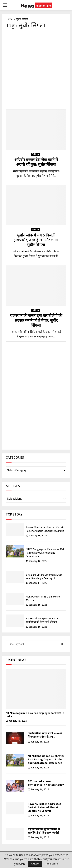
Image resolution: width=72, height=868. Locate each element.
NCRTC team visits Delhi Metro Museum (43, 598)
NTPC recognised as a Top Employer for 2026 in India (35, 715)
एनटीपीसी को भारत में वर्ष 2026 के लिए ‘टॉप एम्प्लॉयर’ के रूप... (45, 735)
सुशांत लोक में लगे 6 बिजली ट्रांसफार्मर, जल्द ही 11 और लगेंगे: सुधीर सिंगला (36, 240)
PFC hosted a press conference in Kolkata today (46, 783)
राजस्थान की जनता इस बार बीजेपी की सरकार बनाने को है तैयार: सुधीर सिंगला (36, 321)
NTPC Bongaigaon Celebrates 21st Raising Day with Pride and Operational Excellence (46, 759)
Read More (51, 864)
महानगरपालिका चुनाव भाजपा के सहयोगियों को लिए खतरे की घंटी (42, 620)
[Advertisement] (36, 69)
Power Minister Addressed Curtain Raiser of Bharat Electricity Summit (45, 529)
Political (36, 154)
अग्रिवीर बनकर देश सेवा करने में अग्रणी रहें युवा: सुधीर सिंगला (36, 162)
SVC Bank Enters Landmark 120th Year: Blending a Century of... (44, 577)
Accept (35, 864)
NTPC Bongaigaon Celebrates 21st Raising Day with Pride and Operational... (45, 553)
